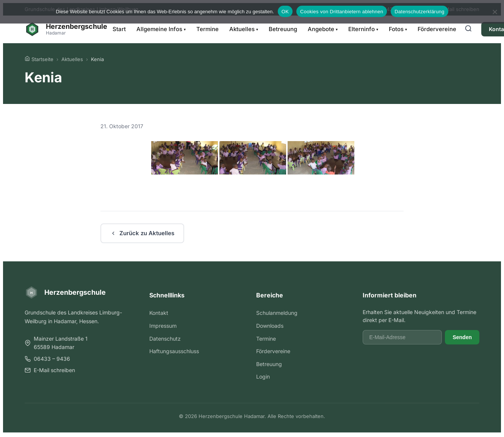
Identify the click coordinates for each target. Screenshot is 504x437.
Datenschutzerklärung (419, 12)
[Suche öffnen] (468, 29)
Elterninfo (363, 29)
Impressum (163, 326)
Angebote (323, 29)
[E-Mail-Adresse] (402, 337)
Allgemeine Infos (161, 29)
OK (285, 12)
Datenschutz (165, 339)
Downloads (270, 326)
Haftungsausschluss (174, 351)
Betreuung (283, 29)
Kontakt (159, 313)
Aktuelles (244, 29)
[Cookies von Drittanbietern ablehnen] (495, 12)
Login (263, 376)
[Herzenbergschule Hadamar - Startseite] (66, 29)
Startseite (39, 59)
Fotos (398, 29)
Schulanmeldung (277, 313)
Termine (207, 29)
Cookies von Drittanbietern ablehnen (342, 12)
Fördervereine (437, 29)
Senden (462, 337)
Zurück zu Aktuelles (142, 233)
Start (119, 29)
